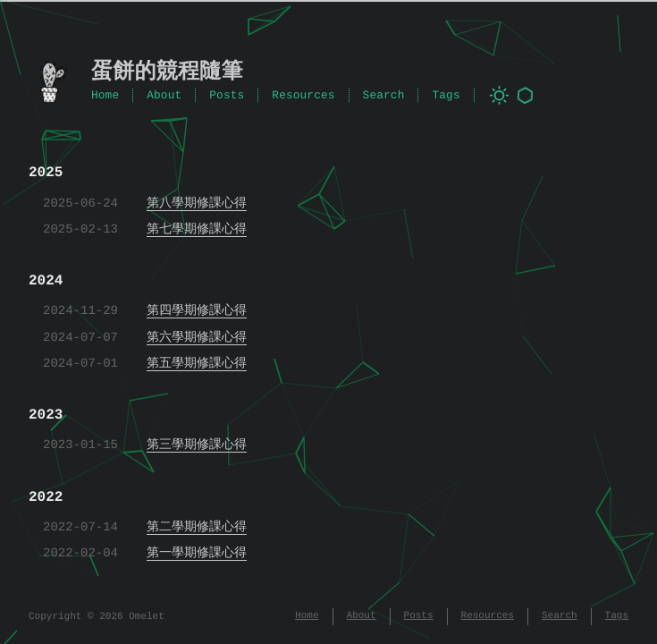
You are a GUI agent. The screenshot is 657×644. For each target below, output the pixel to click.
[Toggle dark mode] (499, 95)
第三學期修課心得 (197, 445)
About (164, 95)
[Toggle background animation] (525, 95)
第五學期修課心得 (197, 364)
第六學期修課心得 (197, 338)
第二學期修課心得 (197, 527)
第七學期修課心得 (197, 229)
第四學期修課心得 (197, 311)
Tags (446, 95)
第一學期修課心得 (197, 553)
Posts (227, 95)
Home (105, 95)
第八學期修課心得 (197, 203)
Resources (303, 95)
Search (384, 95)
